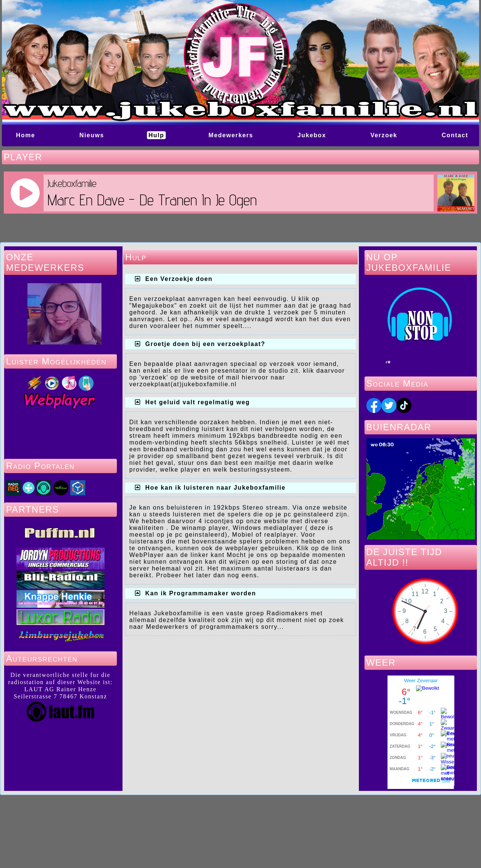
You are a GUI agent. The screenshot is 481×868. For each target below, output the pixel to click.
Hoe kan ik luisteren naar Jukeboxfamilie (216, 488)
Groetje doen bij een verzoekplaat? (205, 344)
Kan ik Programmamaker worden (201, 593)
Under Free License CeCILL (284, 847)
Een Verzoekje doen (179, 279)
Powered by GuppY (184, 847)
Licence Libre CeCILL (274, 854)
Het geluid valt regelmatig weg (198, 402)
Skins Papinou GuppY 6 (211, 854)
